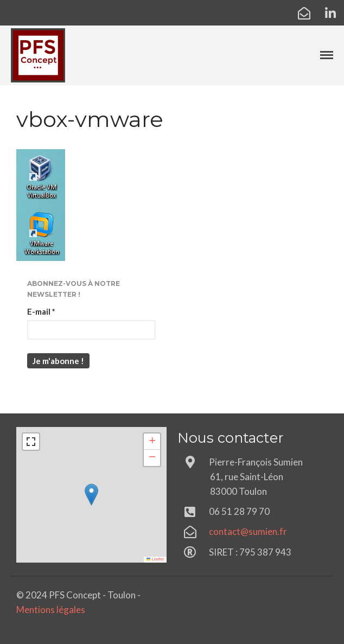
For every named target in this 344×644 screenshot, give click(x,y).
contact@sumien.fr (248, 531)
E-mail (41, 311)
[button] (91, 495)
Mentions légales (51, 610)
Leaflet (155, 559)
